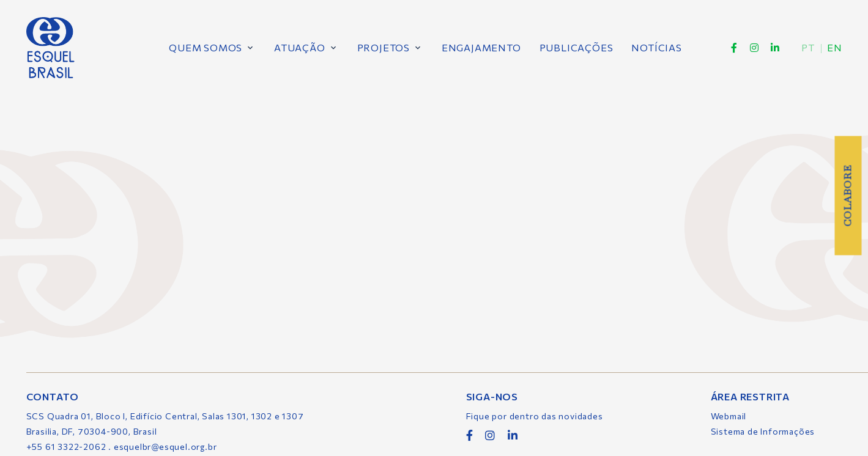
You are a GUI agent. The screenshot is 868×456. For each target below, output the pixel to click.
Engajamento (481, 47)
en (834, 47)
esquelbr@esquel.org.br (165, 447)
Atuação (300, 47)
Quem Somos (206, 47)
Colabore (848, 196)
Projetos (383, 47)
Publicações (576, 47)
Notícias (656, 47)
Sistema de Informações (763, 431)
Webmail (729, 416)
